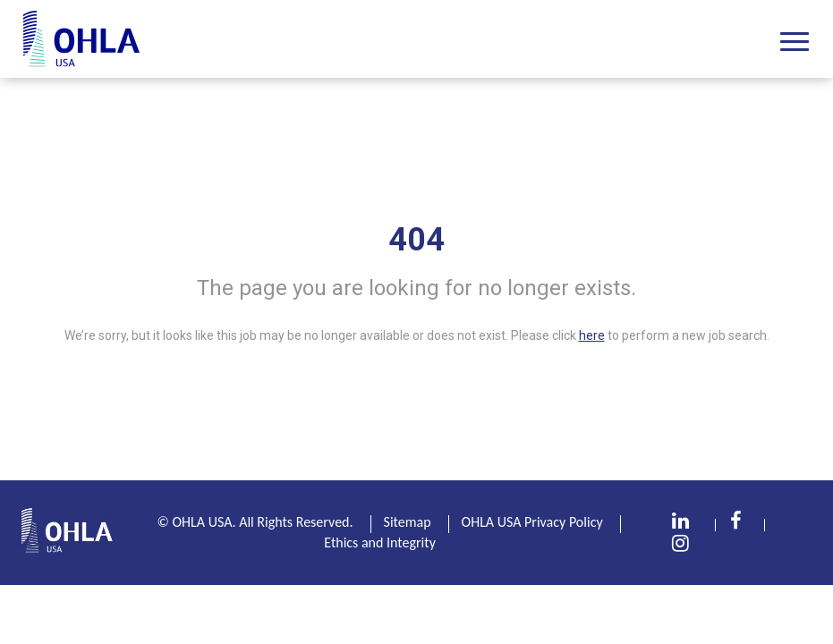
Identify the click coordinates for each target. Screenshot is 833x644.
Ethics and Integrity (380, 542)
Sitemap (408, 522)
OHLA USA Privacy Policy (532, 522)
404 (416, 240)
